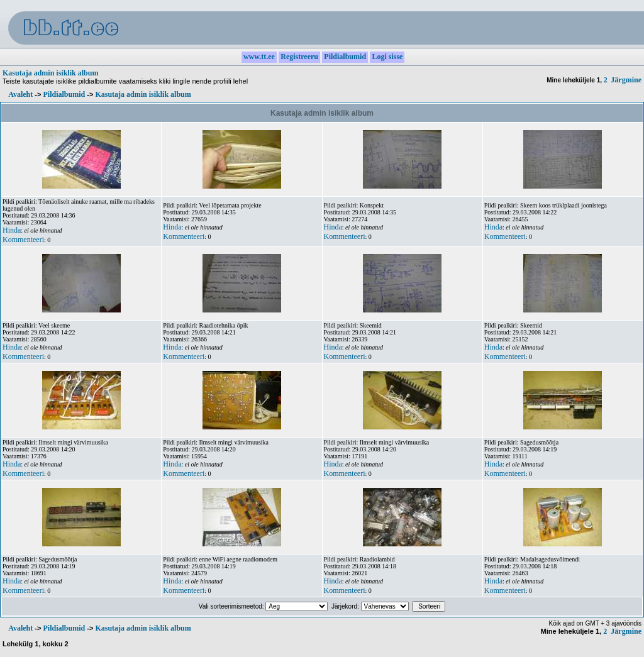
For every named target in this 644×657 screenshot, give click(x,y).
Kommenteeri (23, 240)
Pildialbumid (64, 94)
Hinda (12, 230)
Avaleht (20, 94)
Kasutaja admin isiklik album (50, 73)
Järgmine (626, 80)
